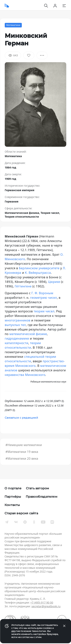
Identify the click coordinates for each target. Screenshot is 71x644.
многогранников (18, 320)
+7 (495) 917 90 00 (42, 602)
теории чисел (44, 311)
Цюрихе (54, 282)
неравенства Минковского (25, 375)
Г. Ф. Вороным (42, 293)
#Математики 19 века (22, 452)
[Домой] (7, 6)
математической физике (28, 334)
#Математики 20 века (22, 459)
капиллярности (16, 343)
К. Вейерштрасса (38, 273)
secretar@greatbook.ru (46, 606)
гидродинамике (17, 338)
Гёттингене (23, 286)
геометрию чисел (43, 298)
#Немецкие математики (24, 445)
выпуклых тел (15, 325)
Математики (13, 25)
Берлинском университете (39, 268)
